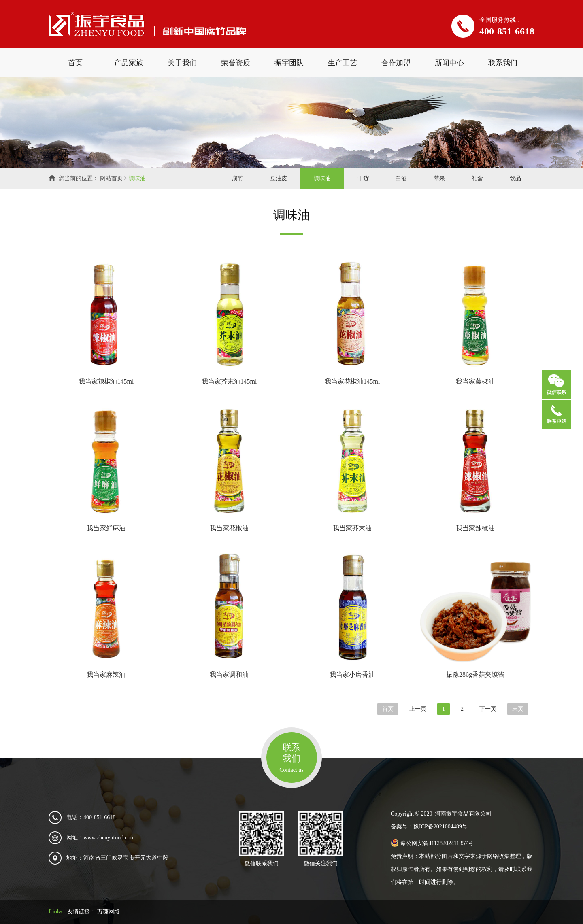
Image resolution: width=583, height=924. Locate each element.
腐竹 (238, 178)
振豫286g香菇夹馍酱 (475, 674)
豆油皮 (279, 178)
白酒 (401, 178)
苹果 (439, 178)
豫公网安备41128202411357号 (432, 843)
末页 (518, 709)
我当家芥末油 (352, 528)
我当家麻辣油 (106, 674)
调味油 (137, 178)
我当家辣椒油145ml (106, 381)
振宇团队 (289, 63)
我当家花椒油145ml (352, 381)
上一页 (418, 709)
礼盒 (477, 178)
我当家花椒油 (229, 528)
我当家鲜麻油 (106, 528)
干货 (363, 178)
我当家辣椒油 (475, 528)
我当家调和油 (229, 674)
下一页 (488, 709)
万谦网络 (109, 912)
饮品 (515, 178)
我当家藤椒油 (475, 381)
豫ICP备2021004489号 (440, 827)
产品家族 (129, 63)
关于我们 (182, 63)
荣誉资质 (236, 63)
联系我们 (503, 63)
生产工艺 (343, 63)
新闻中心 (449, 63)
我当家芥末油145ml (229, 381)
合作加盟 (396, 63)
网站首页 (111, 178)
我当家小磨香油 (352, 674)
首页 (75, 63)
